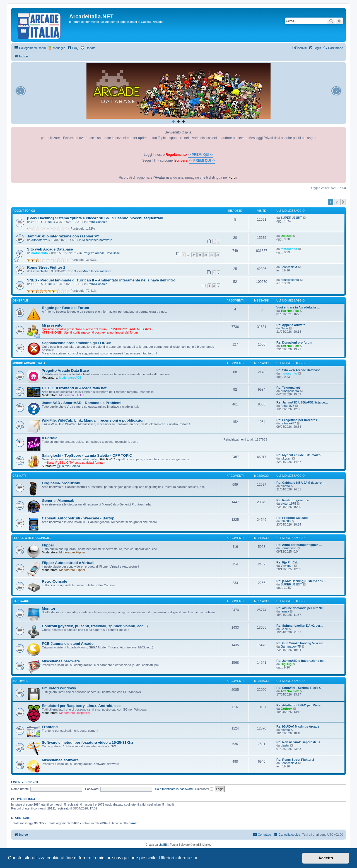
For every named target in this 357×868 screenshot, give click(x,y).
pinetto (285, 486)
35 (200, 255)
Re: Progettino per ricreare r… (298, 420)
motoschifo (39, 253)
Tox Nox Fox (290, 311)
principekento (290, 280)
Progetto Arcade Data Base (101, 253)
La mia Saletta (68, 466)
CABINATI (19, 476)
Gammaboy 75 (291, 646)
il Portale (50, 438)
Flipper (48, 545)
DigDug (286, 236)
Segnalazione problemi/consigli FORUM (77, 343)
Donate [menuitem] (91, 48)
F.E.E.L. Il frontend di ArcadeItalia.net (74, 388)
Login (16, 782)
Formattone (288, 548)
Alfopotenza (39, 240)
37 (212, 255)
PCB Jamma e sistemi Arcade (68, 644)
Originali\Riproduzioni (61, 483)
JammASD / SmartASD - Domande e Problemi (82, 403)
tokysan (286, 458)
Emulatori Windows (59, 688)
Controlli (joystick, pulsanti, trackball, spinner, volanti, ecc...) (95, 626)
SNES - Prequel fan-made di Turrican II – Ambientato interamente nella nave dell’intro (101, 280)
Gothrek (286, 709)
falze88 (285, 521)
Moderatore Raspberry (74, 713)
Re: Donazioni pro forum (294, 342)
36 (206, 255)
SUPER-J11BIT (42, 222)
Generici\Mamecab (58, 501)
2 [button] (337, 202)
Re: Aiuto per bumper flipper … (299, 545)
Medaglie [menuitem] (59, 48)
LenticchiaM (39, 271)
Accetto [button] (326, 858)
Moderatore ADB (70, 378)
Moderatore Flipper (72, 552)
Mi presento (52, 325)
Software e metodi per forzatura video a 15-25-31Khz (88, 742)
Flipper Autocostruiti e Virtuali (68, 563)
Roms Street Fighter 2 (46, 267)
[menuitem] (73, 48)
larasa (285, 611)
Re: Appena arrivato (291, 325)
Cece (284, 629)
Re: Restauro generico (293, 500)
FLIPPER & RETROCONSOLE (32, 538)
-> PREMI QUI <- (200, 155)
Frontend (50, 727)
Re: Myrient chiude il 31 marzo (298, 455)
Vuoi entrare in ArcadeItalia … (298, 307)
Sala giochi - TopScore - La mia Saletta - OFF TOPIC (87, 455)
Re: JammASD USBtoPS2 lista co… (302, 402)
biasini (285, 745)
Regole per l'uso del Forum (65, 308)
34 (194, 255)
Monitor (49, 608)
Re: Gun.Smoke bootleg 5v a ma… (301, 643)
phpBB (163, 845)
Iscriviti (31, 782)
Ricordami (204, 789)
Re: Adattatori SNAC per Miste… (300, 705)
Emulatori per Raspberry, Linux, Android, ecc (81, 706)
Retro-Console (97, 222)
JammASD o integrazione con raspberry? (63, 236)
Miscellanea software (97, 271)
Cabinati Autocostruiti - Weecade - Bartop (78, 518)
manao (133, 823)
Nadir (284, 328)
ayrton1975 (288, 504)
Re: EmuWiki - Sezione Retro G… (301, 688)
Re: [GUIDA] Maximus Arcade (298, 726)
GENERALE (20, 301)
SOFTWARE (20, 681)
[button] (343, 202)
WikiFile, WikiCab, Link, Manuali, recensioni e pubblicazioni (94, 420)
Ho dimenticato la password (174, 789)
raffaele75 (287, 406)
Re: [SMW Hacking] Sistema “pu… (301, 581)
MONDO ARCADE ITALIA (29, 363)
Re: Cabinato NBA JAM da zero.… (301, 483)
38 (218, 255)
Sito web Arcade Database (50, 249)
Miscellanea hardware (97, 240)
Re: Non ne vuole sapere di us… (300, 742)
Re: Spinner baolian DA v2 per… (300, 626)
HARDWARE (21, 601)
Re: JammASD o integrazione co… (301, 661)
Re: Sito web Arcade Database (298, 370)
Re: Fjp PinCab (287, 562)
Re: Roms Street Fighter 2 (295, 760)
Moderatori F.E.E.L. (72, 395)
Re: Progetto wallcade (292, 518)
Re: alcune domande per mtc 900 (300, 608)
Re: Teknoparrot (288, 388)
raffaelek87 (288, 423)
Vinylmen (287, 566)
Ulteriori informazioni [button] (179, 858)
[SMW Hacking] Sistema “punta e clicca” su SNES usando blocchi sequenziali (95, 218)
